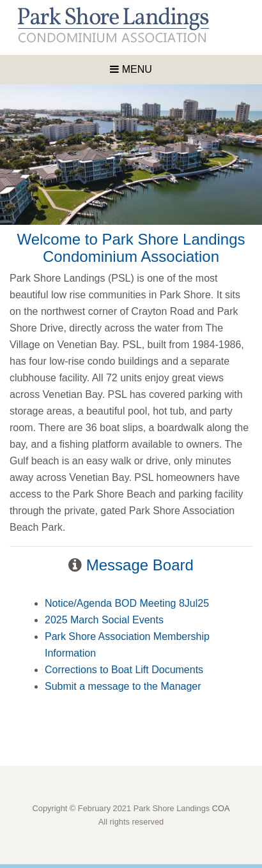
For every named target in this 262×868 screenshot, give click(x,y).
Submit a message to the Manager (123, 686)
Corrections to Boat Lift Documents (124, 670)
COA (221, 808)
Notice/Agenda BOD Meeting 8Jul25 (127, 603)
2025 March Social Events (104, 620)
